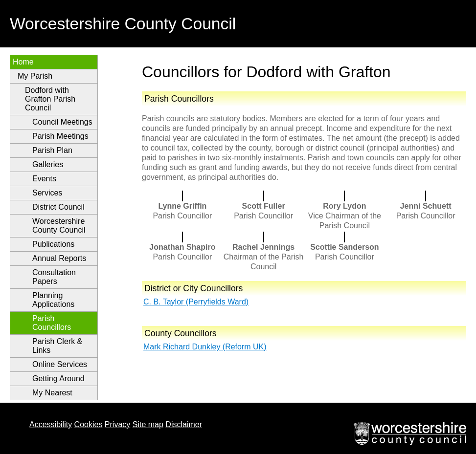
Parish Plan (52, 150)
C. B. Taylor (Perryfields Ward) (196, 302)
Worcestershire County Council (59, 226)
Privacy (117, 424)
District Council (58, 207)
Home (23, 62)
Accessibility (51, 424)
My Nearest (52, 393)
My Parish (35, 76)
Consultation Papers (54, 277)
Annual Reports (59, 258)
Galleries (48, 164)
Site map (148, 424)
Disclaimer (184, 424)
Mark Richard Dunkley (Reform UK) (205, 347)
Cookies (89, 424)
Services (47, 193)
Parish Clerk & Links (57, 346)
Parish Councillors (52, 323)
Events (44, 179)
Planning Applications (53, 300)
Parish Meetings (60, 136)
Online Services (60, 364)
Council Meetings (62, 122)
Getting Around (58, 378)
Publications (53, 244)
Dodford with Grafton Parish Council (50, 99)
